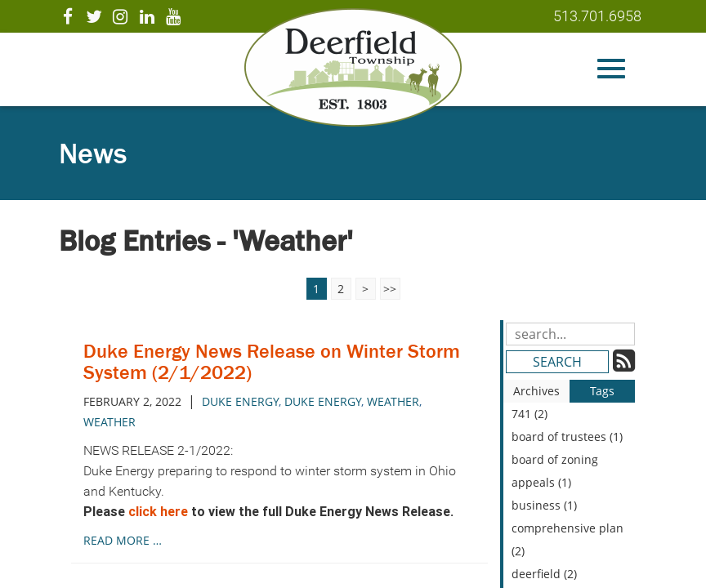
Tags (602, 391)
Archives (536, 391)
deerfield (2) (544, 574)
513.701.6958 (597, 16)
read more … (123, 540)
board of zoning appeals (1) (555, 471)
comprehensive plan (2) (567, 539)
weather (393, 401)
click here (158, 512)
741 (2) (529, 414)
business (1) (544, 505)
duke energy (240, 401)
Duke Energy (323, 401)
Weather (109, 422)
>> (390, 289)
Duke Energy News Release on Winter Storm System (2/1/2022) (272, 361)
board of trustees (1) (567, 437)
